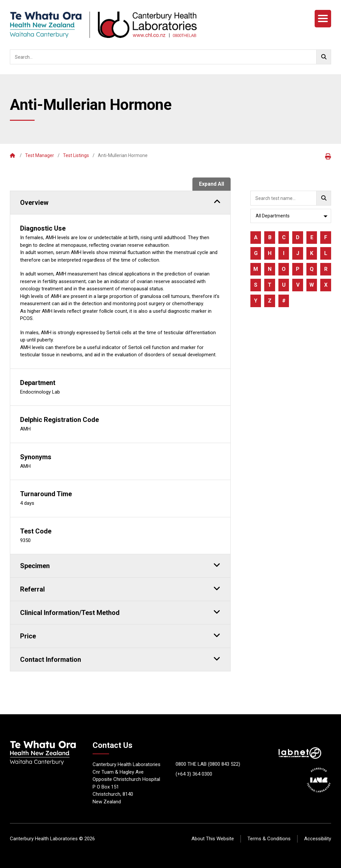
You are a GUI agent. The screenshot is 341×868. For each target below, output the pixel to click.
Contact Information (120, 659)
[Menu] (323, 19)
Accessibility (318, 839)
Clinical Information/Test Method (120, 612)
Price (120, 635)
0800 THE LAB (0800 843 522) (208, 764)
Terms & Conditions (269, 839)
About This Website (213, 839)
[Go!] (324, 57)
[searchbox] (170, 57)
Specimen (120, 565)
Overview (120, 202)
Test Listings (76, 155)
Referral (120, 588)
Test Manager (40, 155)
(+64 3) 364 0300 (194, 774)
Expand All (212, 184)
